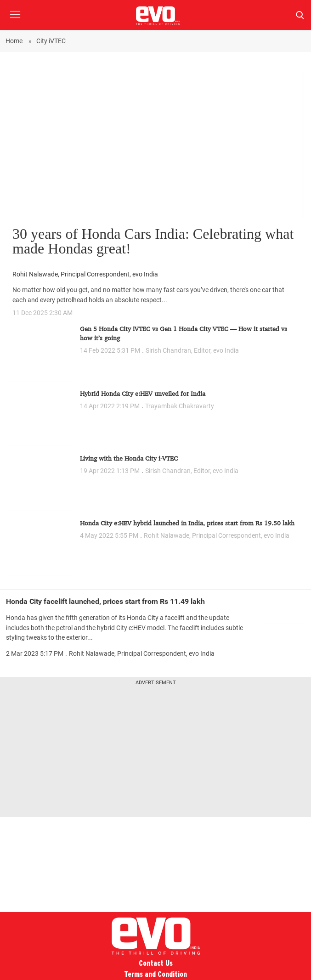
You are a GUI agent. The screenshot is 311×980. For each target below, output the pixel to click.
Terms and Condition (155, 974)
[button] (15, 21)
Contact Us (156, 963)
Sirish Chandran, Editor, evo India (192, 350)
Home (15, 41)
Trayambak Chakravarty (180, 406)
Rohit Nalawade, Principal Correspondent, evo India (85, 274)
